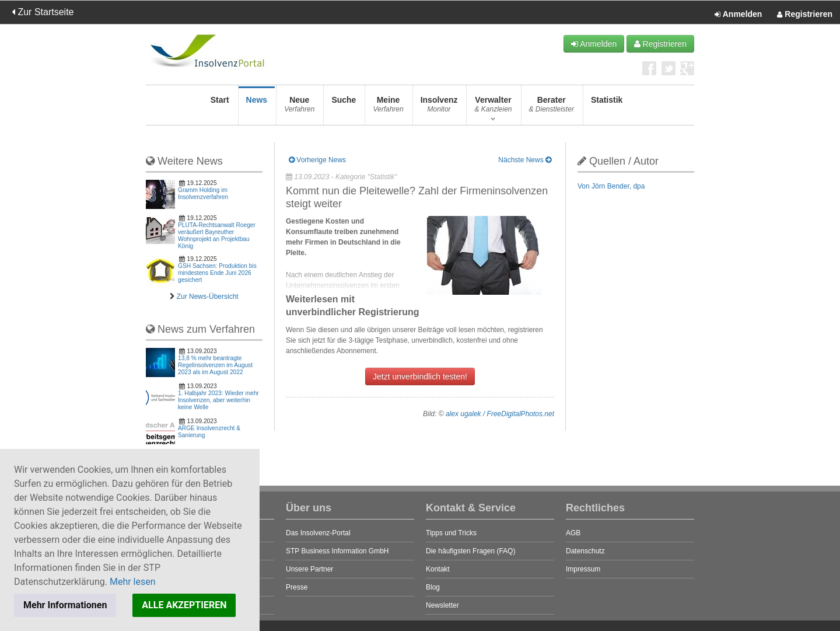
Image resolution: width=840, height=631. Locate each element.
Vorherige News (317, 160)
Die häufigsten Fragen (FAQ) (470, 551)
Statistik (607, 108)
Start (220, 108)
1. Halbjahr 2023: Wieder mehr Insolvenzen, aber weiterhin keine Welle (218, 400)
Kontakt (438, 569)
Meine (388, 108)
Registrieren (805, 15)
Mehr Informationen (65, 605)
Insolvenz (439, 108)
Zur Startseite (43, 12)
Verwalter (493, 108)
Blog (433, 587)
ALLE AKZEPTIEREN (184, 605)
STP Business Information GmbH (337, 551)
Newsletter (442, 605)
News (257, 108)
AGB (573, 533)
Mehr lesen (133, 582)
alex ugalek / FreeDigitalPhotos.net (500, 414)
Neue (299, 108)
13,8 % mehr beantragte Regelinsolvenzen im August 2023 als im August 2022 (215, 365)
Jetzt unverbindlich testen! (420, 376)
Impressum (583, 569)
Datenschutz (585, 551)
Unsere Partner (309, 569)
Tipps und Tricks (451, 533)
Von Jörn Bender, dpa (611, 186)
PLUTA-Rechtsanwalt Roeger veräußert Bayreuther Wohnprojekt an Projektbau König (217, 236)
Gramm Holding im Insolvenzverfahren (203, 194)
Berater (552, 108)
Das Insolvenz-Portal (318, 533)
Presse (297, 587)
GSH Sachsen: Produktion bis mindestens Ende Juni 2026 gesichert (217, 273)
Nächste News (525, 160)
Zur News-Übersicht (208, 297)
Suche (344, 108)
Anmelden (738, 15)
